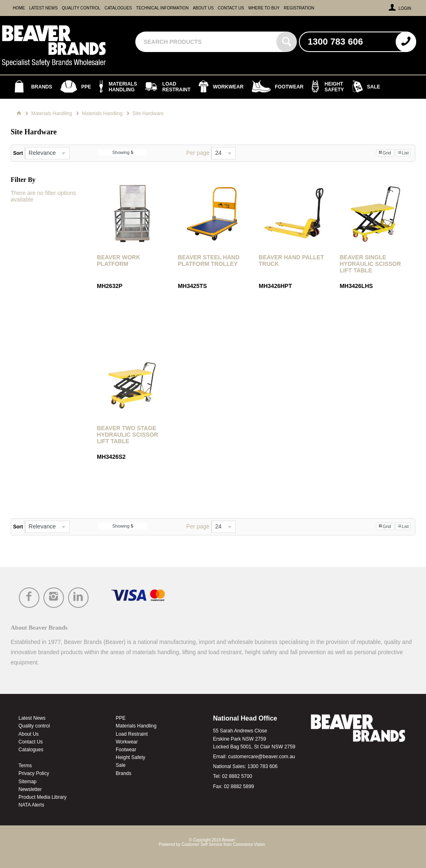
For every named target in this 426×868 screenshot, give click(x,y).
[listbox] (47, 153)
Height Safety (130, 757)
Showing (123, 152)
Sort (18, 153)
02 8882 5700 (237, 776)
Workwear (127, 742)
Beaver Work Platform (118, 261)
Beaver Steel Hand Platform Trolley (209, 261)
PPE (121, 718)
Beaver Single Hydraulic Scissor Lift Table (370, 264)
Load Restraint (132, 734)
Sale (121, 765)
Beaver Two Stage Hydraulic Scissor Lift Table (127, 435)
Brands (123, 773)
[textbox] (207, 42)
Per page (198, 153)
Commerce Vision (249, 844)
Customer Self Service (202, 844)
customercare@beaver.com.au (262, 757)
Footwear (126, 750)
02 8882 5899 (239, 786)
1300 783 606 (263, 766)
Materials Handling (136, 726)
